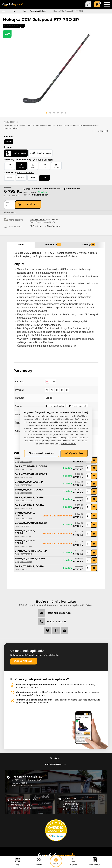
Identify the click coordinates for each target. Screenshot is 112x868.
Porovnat (12, 213)
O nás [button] (54, 758)
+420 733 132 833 (52, 621)
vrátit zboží (44, 226)
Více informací (69, 444)
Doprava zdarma (38, 220)
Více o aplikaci (24, 661)
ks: (8, 203)
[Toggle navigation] (88, 4)
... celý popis (103, 131)
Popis (21, 245)
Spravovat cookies (42, 453)
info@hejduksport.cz (54, 613)
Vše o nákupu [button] (54, 764)
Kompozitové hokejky (44, 11)
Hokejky (26, 11)
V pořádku (74, 453)
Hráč (14, 11)
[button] (47, 113)
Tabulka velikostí (43, 160)
